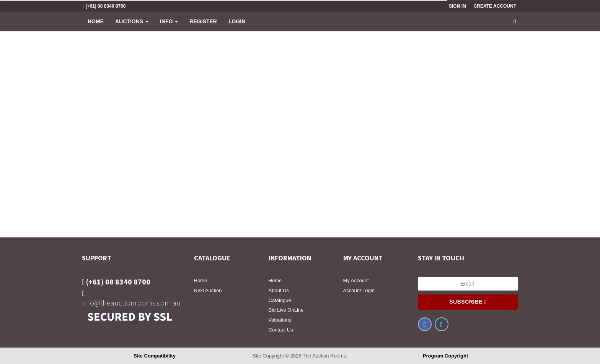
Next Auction (208, 290)
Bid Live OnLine (286, 310)
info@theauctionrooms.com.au (131, 298)
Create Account (495, 6)
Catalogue (280, 300)
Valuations (280, 320)
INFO (169, 21)
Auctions (132, 21)
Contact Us (281, 330)
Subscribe (468, 302)
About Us (279, 290)
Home (96, 21)
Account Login (359, 290)
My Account (356, 280)
